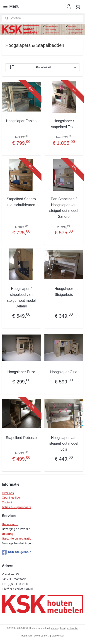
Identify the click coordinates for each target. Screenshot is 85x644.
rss (63, 628)
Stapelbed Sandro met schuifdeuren (21, 202)
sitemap (55, 628)
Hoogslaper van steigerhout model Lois (64, 444)
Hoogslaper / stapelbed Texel (64, 124)
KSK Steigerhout (17, 552)
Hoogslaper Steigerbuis (64, 292)
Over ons (8, 493)
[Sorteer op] (42, 67)
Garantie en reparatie (17, 539)
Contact (7, 502)
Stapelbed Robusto (21, 438)
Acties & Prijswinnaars (16, 507)
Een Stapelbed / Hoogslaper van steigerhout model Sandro (64, 208)
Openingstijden (12, 498)
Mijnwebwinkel (56, 636)
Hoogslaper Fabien (21, 121)
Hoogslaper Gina (64, 372)
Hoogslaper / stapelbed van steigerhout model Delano (21, 297)
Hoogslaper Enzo (21, 372)
